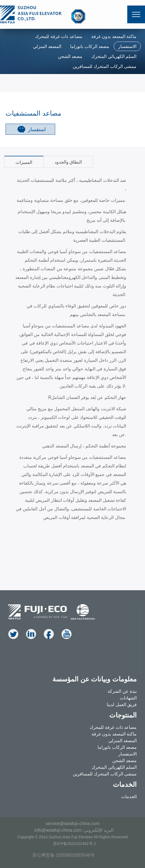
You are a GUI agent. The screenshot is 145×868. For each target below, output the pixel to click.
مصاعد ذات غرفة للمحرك (58, 36)
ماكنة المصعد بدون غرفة (114, 36)
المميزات (24, 162)
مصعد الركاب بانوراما (90, 46)
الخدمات (129, 797)
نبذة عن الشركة (122, 691)
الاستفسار (127, 46)
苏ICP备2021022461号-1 (75, 844)
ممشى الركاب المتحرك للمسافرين (105, 66)
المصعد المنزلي (47, 46)
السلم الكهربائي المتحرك (114, 56)
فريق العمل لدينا (122, 705)
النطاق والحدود (68, 162)
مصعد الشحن (70, 56)
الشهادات (128, 698)
